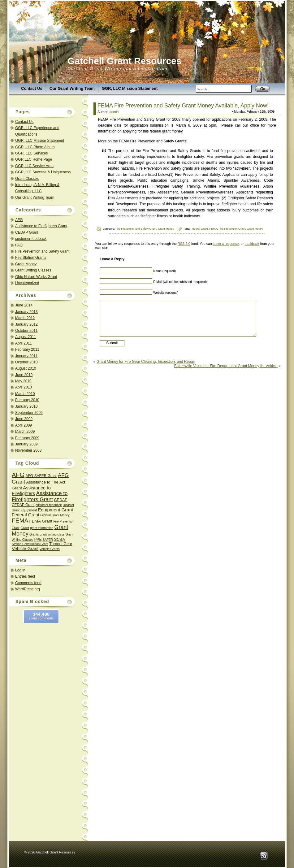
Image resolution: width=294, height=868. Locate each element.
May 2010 (23, 381)
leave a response (226, 244)
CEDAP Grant (27, 232)
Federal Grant (199, 229)
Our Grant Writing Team (72, 88)
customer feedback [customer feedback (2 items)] (49, 505)
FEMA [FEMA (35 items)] (20, 521)
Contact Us (32, 88)
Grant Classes (27, 179)
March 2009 (25, 432)
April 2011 (24, 343)
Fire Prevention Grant (232, 229)
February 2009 (27, 438)
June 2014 (24, 305)
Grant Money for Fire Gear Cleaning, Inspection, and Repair (146, 362)
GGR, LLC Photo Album (35, 147)
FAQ (19, 245)
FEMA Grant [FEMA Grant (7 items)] (41, 521)
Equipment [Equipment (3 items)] (29, 510)
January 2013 (26, 312)
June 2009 (24, 419)
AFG (19, 220)
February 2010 (27, 400)
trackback (252, 244)
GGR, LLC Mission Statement (130, 88)
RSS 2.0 (184, 244)
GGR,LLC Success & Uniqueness (43, 172)
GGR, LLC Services (31, 153)
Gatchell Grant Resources (124, 61)
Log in (20, 570)
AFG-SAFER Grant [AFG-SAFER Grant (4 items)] (41, 476)
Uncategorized (27, 283)
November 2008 (28, 450)
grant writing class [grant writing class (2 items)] (52, 534)
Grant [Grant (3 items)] (25, 528)
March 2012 (25, 318)
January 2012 (26, 324)
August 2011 (26, 337)
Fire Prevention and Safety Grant (42, 251)
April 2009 (24, 425)
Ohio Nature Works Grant (36, 277)
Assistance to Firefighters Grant (41, 226)
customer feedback (31, 239)
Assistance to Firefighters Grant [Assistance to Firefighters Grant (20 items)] (40, 496)
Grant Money (26, 264)
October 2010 (26, 362)
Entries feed (25, 576)
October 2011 (26, 331)
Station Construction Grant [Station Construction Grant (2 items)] (30, 544)
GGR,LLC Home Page (34, 159)
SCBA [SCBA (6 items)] (59, 539)
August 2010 (26, 368)
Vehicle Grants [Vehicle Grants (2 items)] (50, 549)
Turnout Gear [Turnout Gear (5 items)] (61, 544)
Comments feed (28, 583)
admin (114, 112)
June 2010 (24, 375)
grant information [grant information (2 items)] (42, 528)
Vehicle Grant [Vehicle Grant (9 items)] (25, 549)
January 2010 (26, 406)
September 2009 (29, 413)
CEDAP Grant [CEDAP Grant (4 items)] (23, 505)
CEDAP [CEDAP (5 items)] (61, 500)
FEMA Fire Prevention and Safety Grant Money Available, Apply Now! (183, 106)
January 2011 (26, 356)
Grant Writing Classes (33, 270)
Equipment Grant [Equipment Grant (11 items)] (55, 510)
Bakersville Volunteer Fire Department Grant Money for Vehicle (226, 366)
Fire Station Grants (31, 258)
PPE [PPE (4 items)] (38, 540)
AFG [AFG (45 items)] (18, 475)
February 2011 (27, 349)
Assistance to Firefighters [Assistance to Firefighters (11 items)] (31, 490)
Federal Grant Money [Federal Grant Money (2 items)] (55, 515)
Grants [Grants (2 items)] (34, 534)
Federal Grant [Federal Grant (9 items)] (26, 515)
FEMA (213, 229)
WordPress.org (28, 589)
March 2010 (25, 394)
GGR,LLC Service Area (34, 166)
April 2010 (24, 387)
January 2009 (26, 444)
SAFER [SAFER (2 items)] (48, 540)
